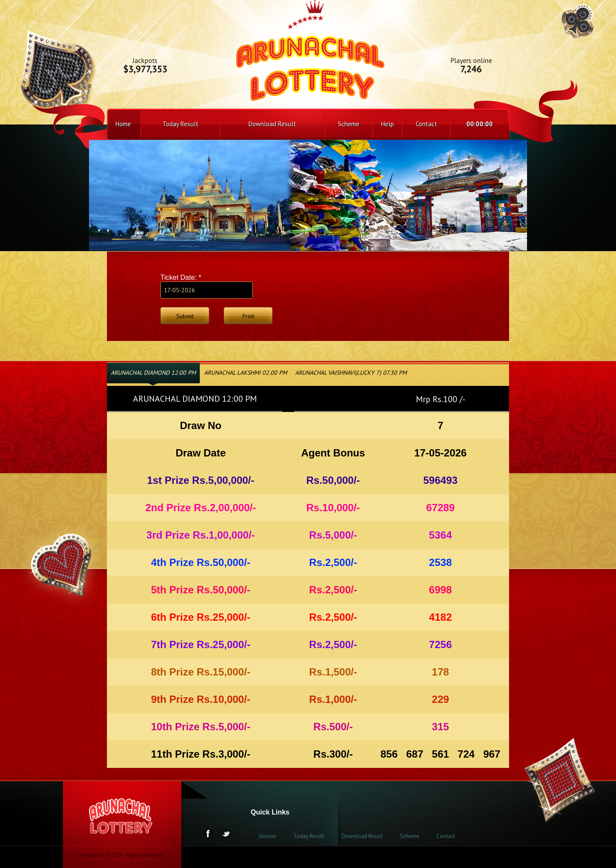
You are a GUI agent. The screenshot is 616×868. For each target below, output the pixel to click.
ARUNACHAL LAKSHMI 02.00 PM (246, 373)
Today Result (181, 124)
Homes (268, 836)
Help (388, 124)
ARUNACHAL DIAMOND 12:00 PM (153, 373)
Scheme (349, 124)
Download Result (272, 124)
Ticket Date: (181, 277)
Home (123, 124)
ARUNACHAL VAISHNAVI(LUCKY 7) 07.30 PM (351, 373)
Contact (426, 124)
